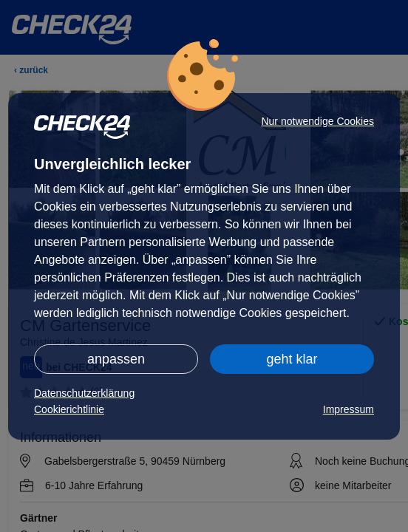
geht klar (292, 359)
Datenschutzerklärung (84, 393)
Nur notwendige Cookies (317, 121)
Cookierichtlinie (69, 409)
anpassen (116, 359)
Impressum (348, 409)
